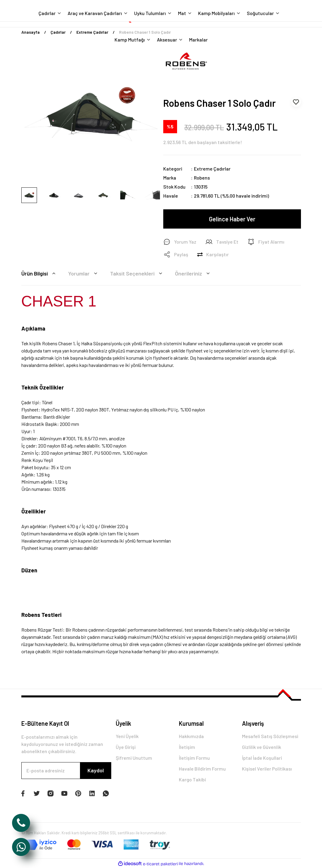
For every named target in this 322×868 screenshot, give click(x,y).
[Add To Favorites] (296, 102)
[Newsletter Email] (66, 771)
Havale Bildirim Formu (202, 769)
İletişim (187, 747)
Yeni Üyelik (127, 736)
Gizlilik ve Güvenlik (262, 747)
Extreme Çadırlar (212, 169)
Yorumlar (84, 273)
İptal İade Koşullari (262, 758)
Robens (202, 178)
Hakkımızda (191, 736)
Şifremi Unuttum (134, 758)
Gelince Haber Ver (232, 219)
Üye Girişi (126, 747)
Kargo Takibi (192, 779)
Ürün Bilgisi (39, 273)
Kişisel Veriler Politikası (267, 769)
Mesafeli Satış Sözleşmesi (270, 736)
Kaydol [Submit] (96, 770)
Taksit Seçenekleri (137, 273)
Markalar (198, 40)
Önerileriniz (193, 273)
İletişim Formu (194, 758)
